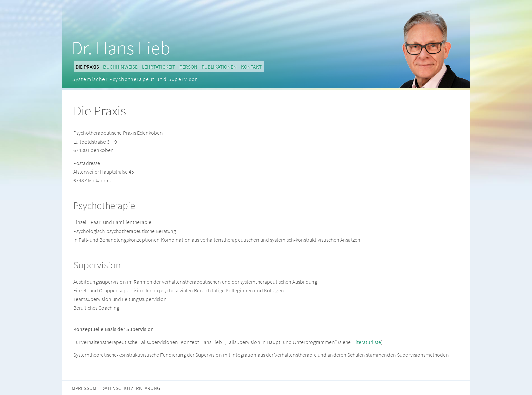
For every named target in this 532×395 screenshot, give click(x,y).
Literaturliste (367, 342)
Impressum (83, 388)
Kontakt (251, 67)
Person (188, 67)
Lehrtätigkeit (158, 67)
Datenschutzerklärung (131, 388)
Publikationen (219, 67)
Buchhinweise (120, 67)
